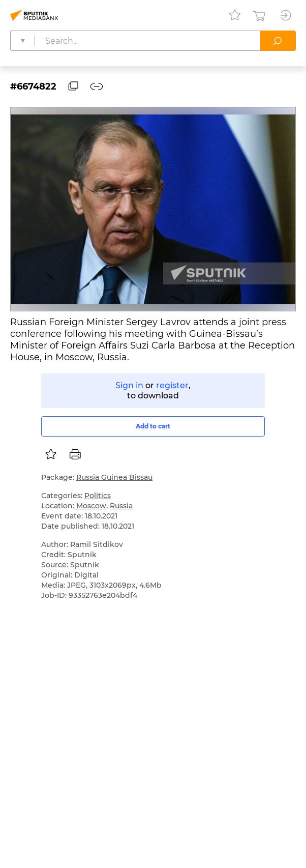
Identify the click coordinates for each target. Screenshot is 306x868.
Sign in (129, 385)
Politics (98, 496)
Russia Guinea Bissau (114, 477)
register (172, 385)
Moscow (91, 506)
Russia (121, 506)
